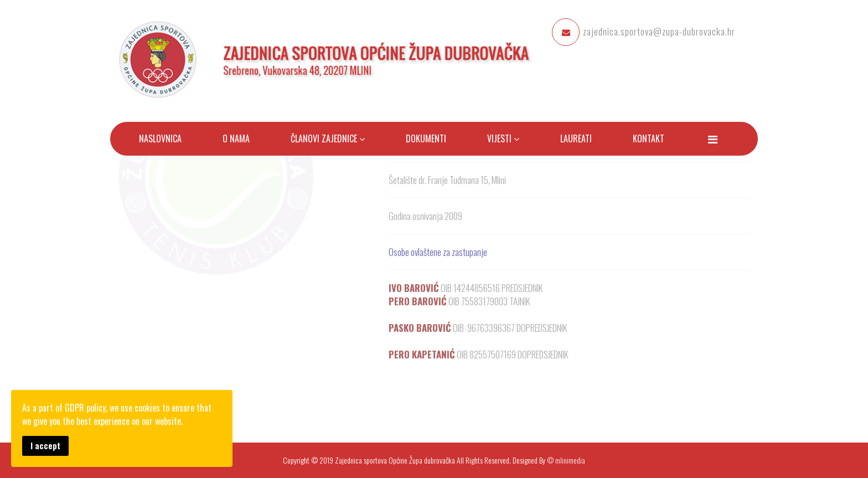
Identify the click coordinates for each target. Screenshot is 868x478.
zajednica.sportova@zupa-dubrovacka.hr (659, 31)
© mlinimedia (566, 460)
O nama (236, 138)
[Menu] (713, 138)
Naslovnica (160, 138)
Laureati (576, 138)
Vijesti (499, 138)
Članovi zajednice (325, 138)
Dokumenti (426, 138)
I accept (45, 446)
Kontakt (649, 138)
